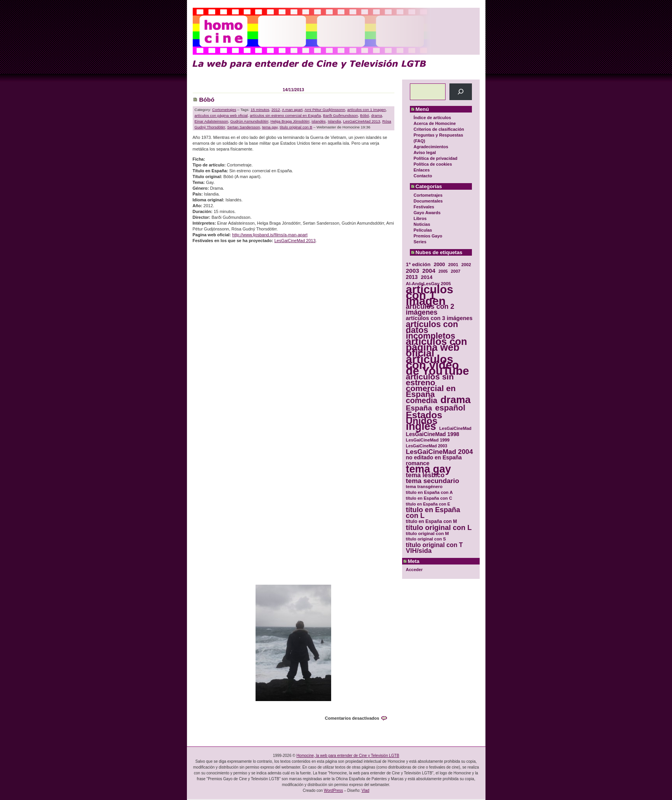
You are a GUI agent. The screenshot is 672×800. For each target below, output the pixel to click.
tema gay (270, 127)
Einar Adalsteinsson (212, 121)
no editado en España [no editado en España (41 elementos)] (434, 458)
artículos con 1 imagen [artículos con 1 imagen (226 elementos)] (430, 295)
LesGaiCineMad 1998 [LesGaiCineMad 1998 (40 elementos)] (433, 434)
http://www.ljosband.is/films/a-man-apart (270, 235)
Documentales (428, 201)
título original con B (296, 127)
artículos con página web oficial (221, 115)
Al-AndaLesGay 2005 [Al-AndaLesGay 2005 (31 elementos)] (428, 283)
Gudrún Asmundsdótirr (249, 121)
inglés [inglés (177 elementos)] (421, 427)
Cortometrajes (428, 195)
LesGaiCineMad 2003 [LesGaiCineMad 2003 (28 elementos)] (427, 446)
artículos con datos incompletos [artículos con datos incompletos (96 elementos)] (432, 330)
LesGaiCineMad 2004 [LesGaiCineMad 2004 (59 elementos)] (440, 452)
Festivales (424, 207)
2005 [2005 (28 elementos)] (443, 271)
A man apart (292, 110)
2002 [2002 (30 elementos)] (466, 265)
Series (420, 242)
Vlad (365, 790)
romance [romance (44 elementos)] (418, 463)
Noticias (422, 224)
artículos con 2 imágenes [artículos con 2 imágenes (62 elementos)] (430, 310)
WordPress (333, 790)
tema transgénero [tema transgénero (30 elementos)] (424, 487)
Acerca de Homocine (435, 123)
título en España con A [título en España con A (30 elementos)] (429, 492)
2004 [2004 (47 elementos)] (429, 271)
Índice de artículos (433, 118)
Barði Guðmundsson (340, 115)
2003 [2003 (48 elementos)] (413, 271)
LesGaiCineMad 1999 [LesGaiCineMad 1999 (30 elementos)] (428, 440)
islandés (318, 121)
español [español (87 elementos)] (450, 408)
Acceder (414, 570)
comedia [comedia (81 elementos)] (422, 401)
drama (377, 115)
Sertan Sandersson (244, 127)
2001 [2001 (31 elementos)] (453, 264)
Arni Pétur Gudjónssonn (325, 110)
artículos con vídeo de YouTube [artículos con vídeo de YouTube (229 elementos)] (438, 365)
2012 (276, 110)
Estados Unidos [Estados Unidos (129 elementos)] (424, 418)
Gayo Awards (427, 213)
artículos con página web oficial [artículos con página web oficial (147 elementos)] (437, 347)
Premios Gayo (428, 236)
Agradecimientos (431, 147)
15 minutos (260, 110)
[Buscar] (460, 92)
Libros (420, 218)
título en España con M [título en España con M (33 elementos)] (432, 521)
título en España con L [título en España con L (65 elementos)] (433, 513)
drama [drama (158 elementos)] (456, 400)
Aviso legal (425, 152)
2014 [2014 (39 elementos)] (427, 277)
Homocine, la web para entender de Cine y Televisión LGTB (348, 756)
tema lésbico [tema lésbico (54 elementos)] (425, 475)
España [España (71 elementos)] (419, 408)
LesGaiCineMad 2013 (362, 121)
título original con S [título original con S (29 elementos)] (426, 539)
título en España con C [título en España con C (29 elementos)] (429, 498)
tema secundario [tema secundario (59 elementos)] (433, 481)
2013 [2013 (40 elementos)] (412, 277)
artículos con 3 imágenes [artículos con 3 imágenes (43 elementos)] (439, 318)
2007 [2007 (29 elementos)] (456, 271)
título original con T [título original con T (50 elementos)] (434, 545)
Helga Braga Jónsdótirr (290, 121)
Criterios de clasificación (439, 129)
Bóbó (207, 100)
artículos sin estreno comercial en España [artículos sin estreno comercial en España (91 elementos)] (431, 385)
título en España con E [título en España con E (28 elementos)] (428, 504)
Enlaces (422, 170)
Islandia (334, 121)
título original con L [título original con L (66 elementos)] (439, 527)
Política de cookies (433, 164)
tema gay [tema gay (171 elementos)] (428, 469)
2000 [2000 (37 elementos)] (439, 264)
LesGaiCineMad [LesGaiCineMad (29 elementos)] (455, 428)
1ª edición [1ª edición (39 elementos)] (418, 264)
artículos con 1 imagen (367, 110)
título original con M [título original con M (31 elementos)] (428, 533)
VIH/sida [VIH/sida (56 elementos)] (419, 551)
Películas (423, 230)
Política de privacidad (436, 158)
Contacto (423, 176)
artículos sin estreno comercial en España (285, 115)
